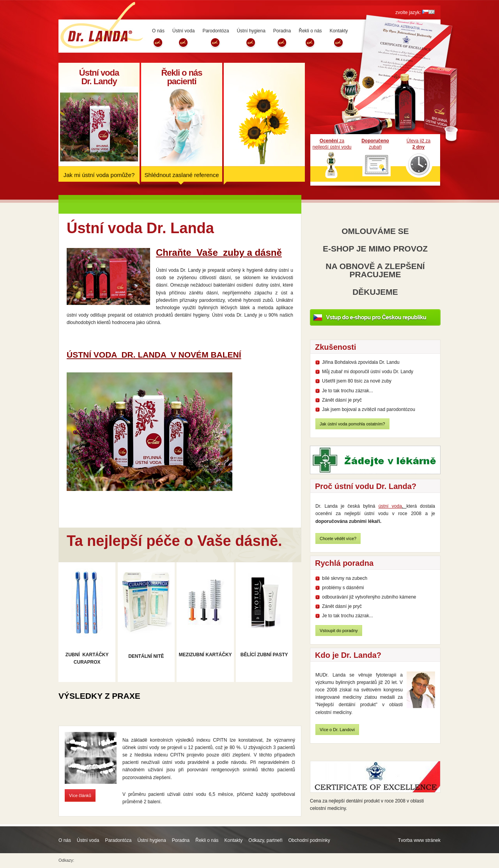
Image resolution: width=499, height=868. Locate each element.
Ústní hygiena (251, 31)
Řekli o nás (310, 31)
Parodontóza (216, 31)
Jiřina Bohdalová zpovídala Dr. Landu (361, 362)
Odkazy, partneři (265, 840)
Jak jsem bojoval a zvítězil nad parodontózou (369, 409)
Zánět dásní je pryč (342, 400)
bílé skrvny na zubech (345, 578)
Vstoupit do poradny (339, 631)
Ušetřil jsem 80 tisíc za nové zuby (357, 381)
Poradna (282, 31)
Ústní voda (183, 31)
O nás (158, 31)
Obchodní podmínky (309, 840)
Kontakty (339, 31)
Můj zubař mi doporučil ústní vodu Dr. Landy (368, 372)
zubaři (375, 144)
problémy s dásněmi (343, 588)
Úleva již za (418, 144)
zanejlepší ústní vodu (332, 144)
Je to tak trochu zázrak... (348, 391)
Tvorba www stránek (419, 840)
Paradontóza (118, 840)
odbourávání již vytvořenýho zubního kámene (369, 597)
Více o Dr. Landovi (337, 730)
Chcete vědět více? (338, 539)
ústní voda (390, 506)
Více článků (80, 795)
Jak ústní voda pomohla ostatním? (352, 424)
